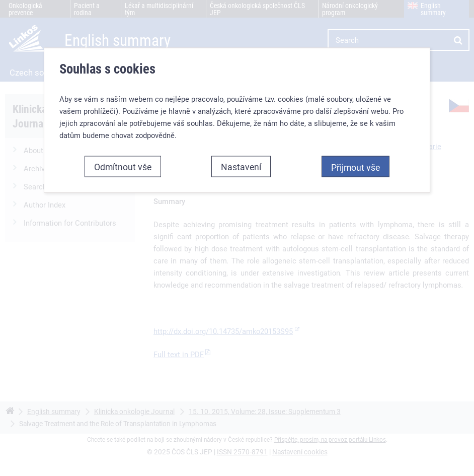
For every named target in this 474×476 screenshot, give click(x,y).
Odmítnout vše (123, 166)
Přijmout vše (355, 167)
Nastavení (241, 166)
